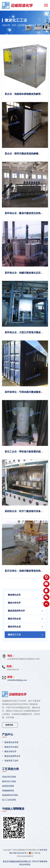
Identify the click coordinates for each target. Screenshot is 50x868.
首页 (14, 25)
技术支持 (43, 850)
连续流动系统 (8, 786)
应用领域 (22, 25)
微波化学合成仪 (11, 747)
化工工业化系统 (9, 800)
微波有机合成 (14, 627)
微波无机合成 (14, 619)
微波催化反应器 (11, 742)
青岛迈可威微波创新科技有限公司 (17, 861)
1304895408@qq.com (17, 680)
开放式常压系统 (9, 777)
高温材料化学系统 (10, 795)
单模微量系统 (8, 791)
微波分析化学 (14, 603)
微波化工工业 (35, 25)
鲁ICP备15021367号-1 (19, 853)
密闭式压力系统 (9, 781)
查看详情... (10, 725)
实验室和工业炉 (11, 761)
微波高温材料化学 (16, 611)
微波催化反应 (14, 595)
